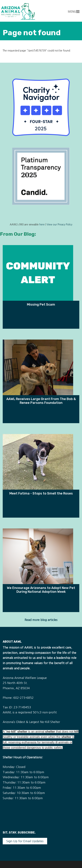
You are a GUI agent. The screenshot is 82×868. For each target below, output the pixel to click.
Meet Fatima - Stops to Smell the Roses (41, 493)
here (42, 225)
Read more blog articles (41, 620)
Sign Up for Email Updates (25, 841)
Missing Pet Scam (41, 304)
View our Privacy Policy (59, 225)
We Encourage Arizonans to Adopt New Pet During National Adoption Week (41, 590)
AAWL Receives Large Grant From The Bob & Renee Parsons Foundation (41, 401)
